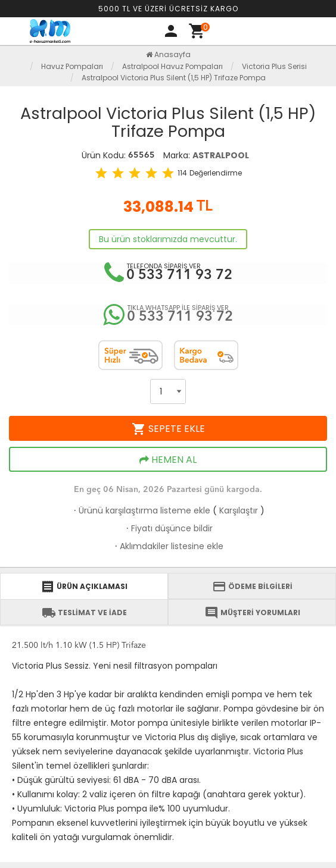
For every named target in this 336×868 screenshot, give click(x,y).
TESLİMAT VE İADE (84, 613)
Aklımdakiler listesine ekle (168, 546)
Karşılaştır (239, 510)
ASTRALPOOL (221, 155)
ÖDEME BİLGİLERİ (252, 587)
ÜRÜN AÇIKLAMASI (84, 587)
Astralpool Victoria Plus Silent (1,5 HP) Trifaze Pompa (174, 78)
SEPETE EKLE (168, 429)
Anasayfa (168, 54)
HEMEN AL (168, 460)
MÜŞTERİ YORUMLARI (252, 613)
